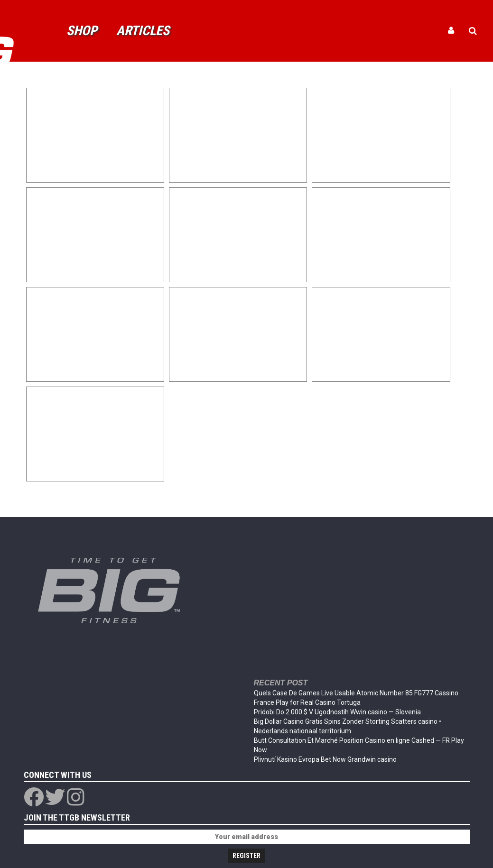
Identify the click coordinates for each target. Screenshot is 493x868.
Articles (143, 31)
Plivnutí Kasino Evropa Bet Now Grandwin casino (325, 759)
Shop (82, 31)
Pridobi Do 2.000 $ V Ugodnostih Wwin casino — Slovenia (337, 712)
